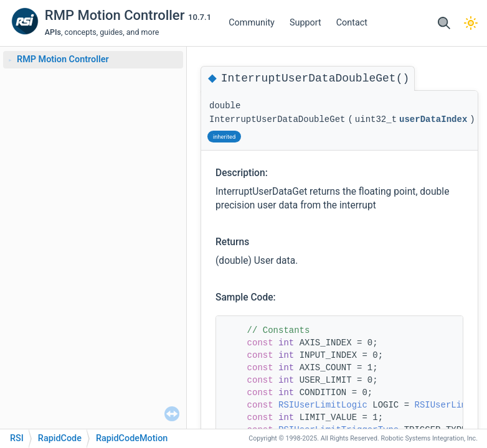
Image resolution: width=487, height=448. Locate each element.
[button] (444, 23)
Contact (352, 23)
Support (305, 23)
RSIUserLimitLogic (323, 405)
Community (252, 23)
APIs (53, 32)
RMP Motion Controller (116, 15)
